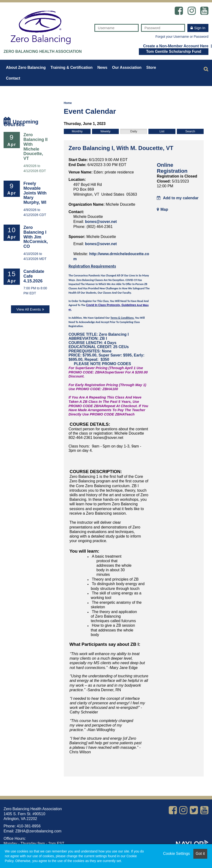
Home (68, 103)
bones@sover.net (101, 222)
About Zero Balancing (26, 67)
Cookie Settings (176, 854)
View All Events (28, 309)
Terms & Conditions (122, 318)
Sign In (200, 28)
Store (151, 67)
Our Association (127, 67)
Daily (134, 131)
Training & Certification (71, 67)
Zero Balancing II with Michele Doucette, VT (35, 147)
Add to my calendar (178, 198)
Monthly (77, 131)
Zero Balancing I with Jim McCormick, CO (36, 237)
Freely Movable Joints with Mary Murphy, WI (35, 193)
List (162, 131)
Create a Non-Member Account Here (176, 46)
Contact (13, 78)
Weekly (105, 131)
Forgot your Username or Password (182, 37)
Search (190, 131)
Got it (200, 854)
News (102, 67)
